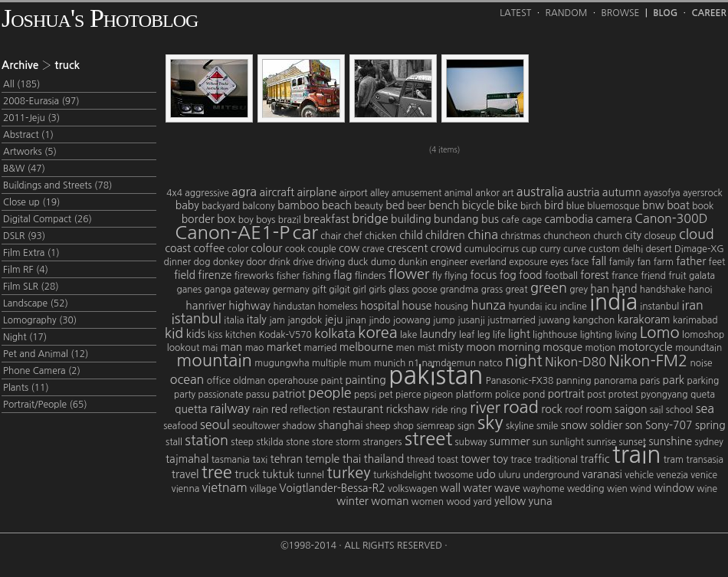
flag (343, 275)
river (485, 408)
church (608, 236)
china (483, 234)
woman (390, 501)
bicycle (479, 205)
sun (540, 442)
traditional (556, 460)
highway (249, 306)
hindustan (294, 307)
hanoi (700, 290)
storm (348, 442)
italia (234, 320)
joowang (412, 320)
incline (573, 307)
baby (187, 205)
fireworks (254, 276)
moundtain (698, 348)
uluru (509, 475)
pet (385, 395)
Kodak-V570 (285, 335)
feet (717, 262)
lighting (596, 335)
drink (280, 262)
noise (702, 363)
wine (707, 489)
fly (437, 276)
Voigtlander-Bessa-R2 (332, 488)
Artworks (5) (30, 152)
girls (377, 290)
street (428, 438)
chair (331, 236)
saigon (631, 409)
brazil (290, 220)
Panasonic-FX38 (520, 381)
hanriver (206, 306)
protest (623, 395)
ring (459, 410)
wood (458, 502)
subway (471, 442)
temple (322, 459)
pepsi (365, 395)
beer (416, 206)
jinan (356, 320)
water (477, 488)
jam (277, 320)
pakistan (436, 375)
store (323, 442)
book (703, 206)
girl (359, 290)
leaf (467, 335)
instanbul (659, 307)
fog (508, 275)
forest (594, 275)
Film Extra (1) (31, 253)
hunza (488, 305)
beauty (369, 206)
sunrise (602, 442)
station (207, 441)
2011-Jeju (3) (31, 118)
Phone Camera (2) (42, 371)
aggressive (207, 193)
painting (365, 380)
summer (510, 441)
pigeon (439, 395)
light (519, 334)
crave (374, 249)
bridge (370, 218)
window (674, 488)
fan (644, 262)
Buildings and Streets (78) (57, 185)
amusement (416, 193)
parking (703, 381)
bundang (456, 219)
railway (230, 408)
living (626, 335)
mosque (562, 347)
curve (575, 249)
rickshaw (407, 409)
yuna (541, 501)
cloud (697, 234)
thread (421, 460)
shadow (299, 426)
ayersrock (703, 193)
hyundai (525, 307)
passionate (220, 395)
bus (490, 219)
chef (353, 236)
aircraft (277, 192)
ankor (487, 193)
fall (599, 261)
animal (459, 193)
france (625, 276)
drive (303, 262)
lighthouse (555, 335)
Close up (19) (31, 202)
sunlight (567, 442)
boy (246, 220)
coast (178, 248)
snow (574, 425)
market (284, 347)
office (219, 381)
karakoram (644, 320)
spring (710, 425)
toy (500, 459)
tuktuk (278, 474)
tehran (287, 459)
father (691, 261)
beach (337, 205)
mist (426, 348)
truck (247, 474)
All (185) (21, 84)
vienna (185, 489)
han (600, 289)
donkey (228, 262)
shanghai (341, 425)
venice (704, 475)
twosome (454, 475)
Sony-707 (669, 425)
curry (550, 249)
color (238, 249)
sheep (378, 426)
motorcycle (646, 347)
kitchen (241, 335)
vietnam (225, 487)
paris (650, 381)
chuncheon (567, 236)
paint (332, 381)
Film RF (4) (26, 270)
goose (424, 290)
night (523, 361)
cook (295, 249)
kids (196, 334)
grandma (459, 290)
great (516, 290)
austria (583, 192)
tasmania (231, 460)
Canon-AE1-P (232, 232)
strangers (382, 442)
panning (574, 381)
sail (656, 410)
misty (451, 347)
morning (519, 347)
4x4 (174, 193)
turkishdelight (402, 475)
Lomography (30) (40, 320)
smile (547, 426)
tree (217, 472)
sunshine (670, 441)
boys (266, 220)
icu (551, 307)
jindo (379, 320)
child (411, 235)
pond (534, 395)
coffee (209, 248)
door (256, 262)
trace (521, 460)
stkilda (269, 442)
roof (574, 410)
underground (551, 475)
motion (600, 348)
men (406, 348)
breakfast (326, 219)
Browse (621, 13)
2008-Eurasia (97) (41, 101)
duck (358, 262)
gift (319, 290)
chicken (381, 236)
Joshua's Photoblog (100, 18)
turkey (348, 473)
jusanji (471, 320)
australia (540, 192)
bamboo (298, 205)
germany (290, 290)
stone (298, 442)
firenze (215, 275)
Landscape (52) (36, 303)
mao (255, 348)
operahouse (293, 381)
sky (490, 422)
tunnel (310, 475)
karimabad (695, 320)
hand (624, 289)
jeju (334, 320)
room (599, 409)
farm (664, 262)
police (508, 395)
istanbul (197, 319)
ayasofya (662, 193)
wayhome (543, 489)
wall (451, 488)
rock (552, 409)
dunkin (413, 262)
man (231, 347)
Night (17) (25, 337)
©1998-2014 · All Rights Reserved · (364, 546)
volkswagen (413, 489)
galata (702, 276)
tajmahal (187, 459)
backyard (221, 206)
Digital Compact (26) (48, 219)
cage (532, 220)
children (445, 235)
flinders (371, 276)
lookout (184, 348)
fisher (288, 276)
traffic (595, 459)
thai (352, 459)
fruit (677, 276)
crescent (407, 248)
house (416, 306)
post (596, 395)
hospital (380, 306)
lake (408, 335)
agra (244, 192)
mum (360, 363)
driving (331, 262)
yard (483, 502)
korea (378, 333)
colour (267, 248)
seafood (180, 426)
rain (260, 410)
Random (567, 13)
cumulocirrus (492, 249)
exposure (528, 262)
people (330, 393)
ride (439, 410)
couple (322, 249)
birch (531, 206)
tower (475, 459)
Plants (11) (26, 388)
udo (485, 474)
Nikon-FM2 (648, 361)
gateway (252, 290)
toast (448, 460)
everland (489, 262)
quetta (191, 409)
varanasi (602, 474)
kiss (215, 335)
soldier (606, 425)
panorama (616, 381)
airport (354, 193)
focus (483, 275)
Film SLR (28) (31, 287)
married (321, 348)
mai (210, 348)
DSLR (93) (24, 236)
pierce (408, 395)
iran (693, 305)
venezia (672, 475)
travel (185, 474)
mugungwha (282, 363)
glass (399, 290)
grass (492, 290)
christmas (520, 236)
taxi (260, 460)
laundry (438, 334)
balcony (259, 206)
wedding (586, 489)
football (561, 276)
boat (678, 205)
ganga (218, 290)
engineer (449, 262)
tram (674, 460)
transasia (705, 460)
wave (507, 488)
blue (576, 206)
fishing (316, 276)
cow (349, 248)
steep (242, 442)
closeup (660, 236)
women (428, 502)
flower (409, 274)
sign (466, 426)
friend (653, 276)
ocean (187, 379)
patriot (289, 394)
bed (395, 205)
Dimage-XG (699, 249)
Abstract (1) (28, 135)
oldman (249, 381)
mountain (214, 360)
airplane (317, 192)
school (680, 410)
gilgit (339, 290)
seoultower (256, 426)
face (580, 262)
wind (641, 489)
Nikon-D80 (576, 362)
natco (490, 363)
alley (379, 193)
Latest (515, 13)
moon (480, 347)
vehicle (639, 475)
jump (444, 320)
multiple (329, 363)
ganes (189, 290)
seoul (215, 425)
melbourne (366, 347)
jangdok (305, 320)
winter (353, 501)
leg (484, 335)
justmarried (512, 320)
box (226, 219)
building (411, 219)
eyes (559, 262)
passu (258, 395)
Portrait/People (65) (45, 405)
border (198, 219)
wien (617, 489)
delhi (633, 249)
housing (451, 307)
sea (705, 408)
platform (474, 395)
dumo (384, 262)
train (637, 454)
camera (613, 219)
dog (202, 262)
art (508, 193)
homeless (338, 307)
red (279, 409)
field (185, 275)
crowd (446, 248)
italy (257, 320)
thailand (384, 459)
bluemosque (613, 206)
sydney (709, 442)
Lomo (660, 333)
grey (579, 290)
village (263, 489)
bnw (653, 205)
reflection (310, 410)
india (613, 302)
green (549, 288)
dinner (178, 262)
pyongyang (664, 395)
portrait (566, 394)
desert (658, 249)
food (531, 275)
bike (508, 205)
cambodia (569, 219)
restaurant (358, 409)
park (674, 380)
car (305, 232)
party (185, 395)
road (521, 407)
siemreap (435, 426)
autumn (622, 192)
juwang (554, 320)
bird (554, 205)
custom (604, 249)
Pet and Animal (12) (46, 354)
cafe (510, 220)
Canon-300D (671, 218)
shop (403, 426)
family (622, 262)
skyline (520, 426)
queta (703, 395)
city (633, 235)
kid (174, 333)
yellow (510, 501)
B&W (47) (24, 169)
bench (444, 205)
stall (174, 442)
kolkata (334, 333)
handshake (663, 290)
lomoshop (703, 335)
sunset (632, 442)
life (499, 335)
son (634, 425)
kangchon (594, 320)
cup (529, 249)
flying (456, 276)
